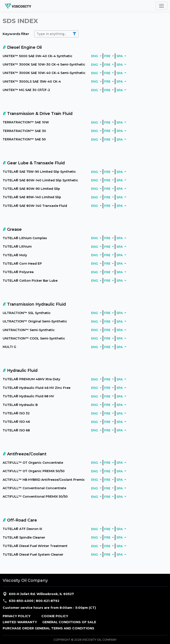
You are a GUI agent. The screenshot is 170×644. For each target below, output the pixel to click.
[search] (56, 34)
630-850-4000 (21, 601)
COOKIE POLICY (55, 616)
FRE (108, 56)
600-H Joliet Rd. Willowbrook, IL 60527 (38, 594)
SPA (120, 56)
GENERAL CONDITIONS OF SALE (69, 622)
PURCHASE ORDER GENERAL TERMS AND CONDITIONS (48, 628)
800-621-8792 (48, 601)
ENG (95, 56)
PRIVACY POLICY (17, 616)
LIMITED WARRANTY (20, 622)
